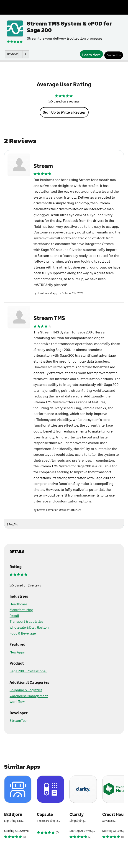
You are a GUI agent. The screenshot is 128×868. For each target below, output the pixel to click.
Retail (14, 616)
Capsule (45, 814)
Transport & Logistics (26, 621)
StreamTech (19, 720)
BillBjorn (13, 814)
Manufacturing (21, 610)
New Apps (17, 652)
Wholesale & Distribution (29, 627)
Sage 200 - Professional (28, 671)
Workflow (17, 701)
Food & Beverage (23, 633)
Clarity (77, 814)
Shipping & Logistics (26, 690)
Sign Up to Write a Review (64, 112)
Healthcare (18, 604)
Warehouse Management (29, 696)
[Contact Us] (114, 55)
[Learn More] (91, 54)
